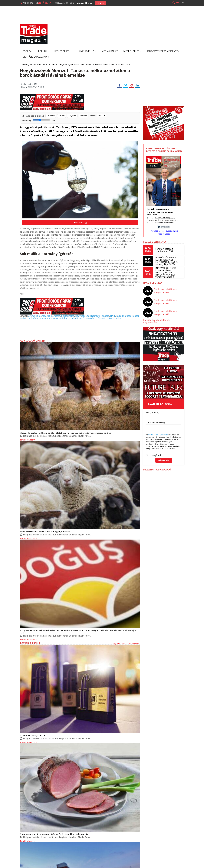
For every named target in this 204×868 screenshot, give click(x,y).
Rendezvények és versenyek (163, 51)
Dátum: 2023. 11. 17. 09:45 (32, 87)
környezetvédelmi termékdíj (63, 318)
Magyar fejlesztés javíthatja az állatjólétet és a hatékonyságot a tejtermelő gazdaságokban (65, 433)
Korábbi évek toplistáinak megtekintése (164, 320)
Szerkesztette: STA (29, 84)
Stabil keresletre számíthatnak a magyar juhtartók (45, 532)
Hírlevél (100, 3)
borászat (55, 316)
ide (156, 222)
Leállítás (84, 116)
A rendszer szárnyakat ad (32, 733)
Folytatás (72, 116)
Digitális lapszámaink (36, 57)
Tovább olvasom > (28, 637)
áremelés (33, 316)
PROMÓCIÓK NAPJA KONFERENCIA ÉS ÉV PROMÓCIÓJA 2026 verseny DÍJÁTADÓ (167, 261)
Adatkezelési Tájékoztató (158, 433)
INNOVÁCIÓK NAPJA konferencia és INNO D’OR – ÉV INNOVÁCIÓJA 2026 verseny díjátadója (166, 273)
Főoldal (28, 51)
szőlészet (99, 318)
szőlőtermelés (113, 318)
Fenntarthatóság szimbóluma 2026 (164, 250)
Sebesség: (39, 120)
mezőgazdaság (86, 318)
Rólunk (43, 51)
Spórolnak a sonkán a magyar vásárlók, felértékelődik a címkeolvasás (53, 832)
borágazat (44, 316)
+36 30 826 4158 (30, 3)
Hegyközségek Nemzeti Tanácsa (92, 316)
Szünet (62, 116)
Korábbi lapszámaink (158, 209)
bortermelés (67, 316)
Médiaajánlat (110, 51)
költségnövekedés (38, 318)
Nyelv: (98, 116)
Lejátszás (51, 116)
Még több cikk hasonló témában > (127, 641)
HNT (112, 316)
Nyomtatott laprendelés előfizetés (160, 213)
